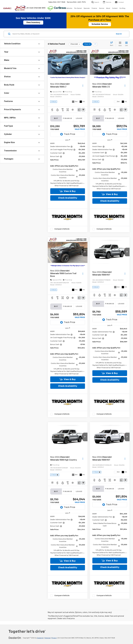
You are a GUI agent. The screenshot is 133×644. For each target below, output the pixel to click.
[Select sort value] (112, 44)
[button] (85, 64)
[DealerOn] (15, 638)
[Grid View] (120, 44)
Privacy (54, 638)
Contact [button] (115, 8)
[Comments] (79, 110)
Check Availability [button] (68, 198)
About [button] (108, 8)
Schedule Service (100, 24)
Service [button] (102, 8)
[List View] (126, 44)
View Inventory (33, 22)
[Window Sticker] (83, 110)
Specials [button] (87, 8)
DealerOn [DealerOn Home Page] (40, 638)
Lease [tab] (79, 118)
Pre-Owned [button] (78, 8)
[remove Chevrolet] (75, 44)
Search (119, 34)
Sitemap (48, 638)
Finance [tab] (68, 118)
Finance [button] (94, 8)
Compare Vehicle (62, 229)
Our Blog (122, 8)
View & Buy (68, 191)
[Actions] (83, 86)
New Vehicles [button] (68, 8)
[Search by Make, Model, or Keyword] (63, 34)
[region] (68, 165)
